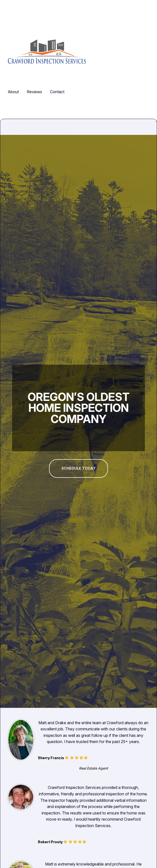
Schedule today (78, 468)
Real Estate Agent (93, 768)
